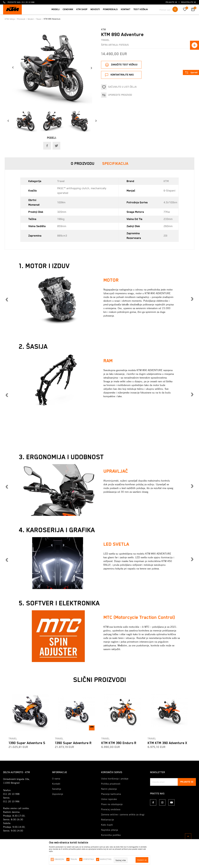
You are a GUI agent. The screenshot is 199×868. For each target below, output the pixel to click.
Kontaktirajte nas (122, 75)
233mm (168, 219)
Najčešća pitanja (110, 830)
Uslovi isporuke (109, 799)
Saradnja (57, 789)
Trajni (74, 859)
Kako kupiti (107, 825)
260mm (168, 226)
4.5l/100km (170, 203)
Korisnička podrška (111, 835)
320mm (62, 212)
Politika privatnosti (111, 784)
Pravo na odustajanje (112, 804)
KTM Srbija (10, 19)
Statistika (88, 859)
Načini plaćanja (109, 789)
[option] (52, 68)
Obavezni (59, 859)
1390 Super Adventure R (73, 743)
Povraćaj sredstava (111, 809)
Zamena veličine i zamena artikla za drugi (123, 815)
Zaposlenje (58, 794)
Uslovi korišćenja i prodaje (115, 779)
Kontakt (56, 784)
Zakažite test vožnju (124, 65)
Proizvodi (22, 19)
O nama (56, 779)
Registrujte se (189, 2)
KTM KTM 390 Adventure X (167, 743)
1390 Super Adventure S (27, 743)
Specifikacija (115, 164)
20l (165, 236)
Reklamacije (108, 820)
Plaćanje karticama (111, 794)
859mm (62, 226)
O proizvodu (83, 164)
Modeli (31, 19)
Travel (39, 19)
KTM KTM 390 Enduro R (119, 743)
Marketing (106, 859)
